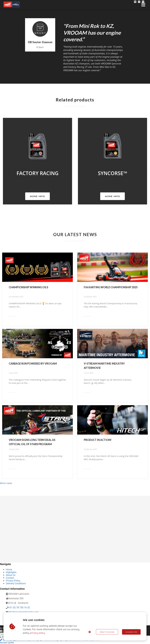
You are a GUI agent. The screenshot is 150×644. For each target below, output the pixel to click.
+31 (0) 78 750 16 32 (19, 608)
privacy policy (37, 633)
